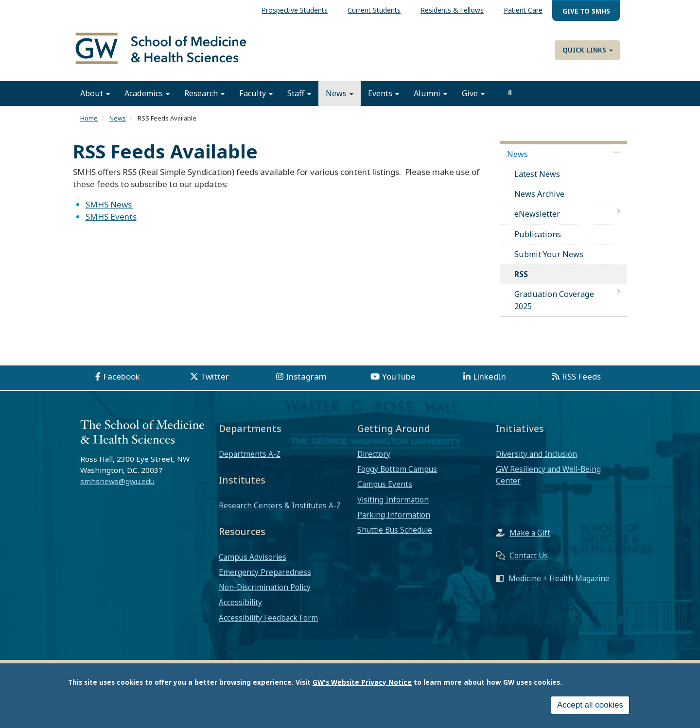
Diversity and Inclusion (536, 454)
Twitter (215, 376)
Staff (299, 94)
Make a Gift (530, 533)
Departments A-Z (250, 454)
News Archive (539, 194)
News (340, 94)
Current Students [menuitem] (374, 10)
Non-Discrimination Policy (265, 588)
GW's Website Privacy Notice (362, 682)
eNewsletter (537, 214)
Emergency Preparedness (265, 572)
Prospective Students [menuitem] (295, 10)
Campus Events (385, 485)
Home (89, 119)
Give (473, 94)
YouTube (399, 376)
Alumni (430, 94)
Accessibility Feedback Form (268, 618)
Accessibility (240, 603)
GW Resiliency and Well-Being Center (548, 475)
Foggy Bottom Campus (397, 469)
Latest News (537, 174)
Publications (538, 234)
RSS (521, 275)
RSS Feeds (581, 376)
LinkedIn (490, 376)
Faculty (256, 94)
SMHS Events (111, 217)
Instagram (306, 376)
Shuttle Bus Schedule (395, 530)
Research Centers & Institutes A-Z (280, 505)
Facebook (122, 376)
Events (384, 94)
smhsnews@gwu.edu (117, 482)
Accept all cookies (590, 705)
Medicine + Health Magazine (559, 578)
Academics (147, 94)
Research (204, 94)
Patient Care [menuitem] (523, 10)
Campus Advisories (253, 557)
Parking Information (394, 515)
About (95, 94)
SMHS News (110, 204)
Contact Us (529, 555)
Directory (374, 454)
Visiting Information (393, 500)
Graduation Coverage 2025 (554, 300)
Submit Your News (549, 254)
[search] (510, 94)
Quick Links (588, 50)
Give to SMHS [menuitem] (586, 11)
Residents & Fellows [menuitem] (452, 10)
